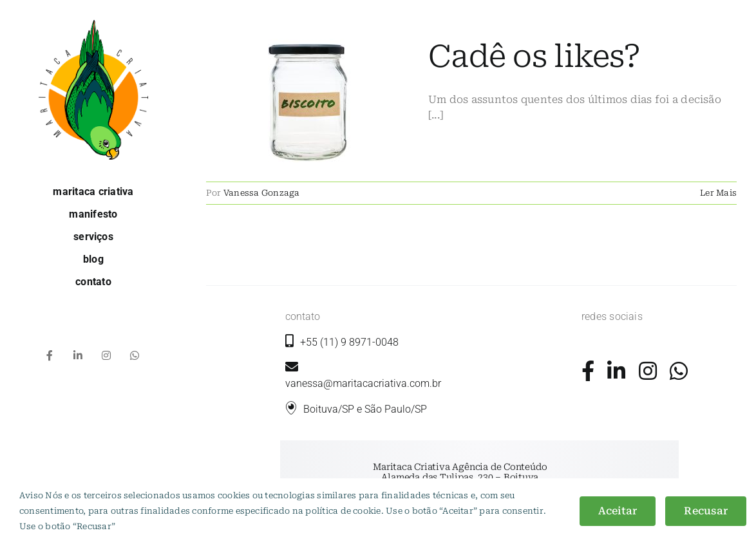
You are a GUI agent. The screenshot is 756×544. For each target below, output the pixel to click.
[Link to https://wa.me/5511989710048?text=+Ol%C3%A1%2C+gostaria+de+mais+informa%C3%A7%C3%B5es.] (679, 371)
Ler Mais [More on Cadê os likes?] (718, 193)
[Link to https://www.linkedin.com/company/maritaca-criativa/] (616, 371)
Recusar (706, 511)
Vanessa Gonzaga (262, 193)
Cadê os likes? (534, 57)
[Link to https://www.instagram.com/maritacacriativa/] (648, 371)
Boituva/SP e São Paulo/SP (365, 409)
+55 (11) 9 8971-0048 (349, 342)
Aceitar (618, 511)
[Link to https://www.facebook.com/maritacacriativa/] (588, 371)
